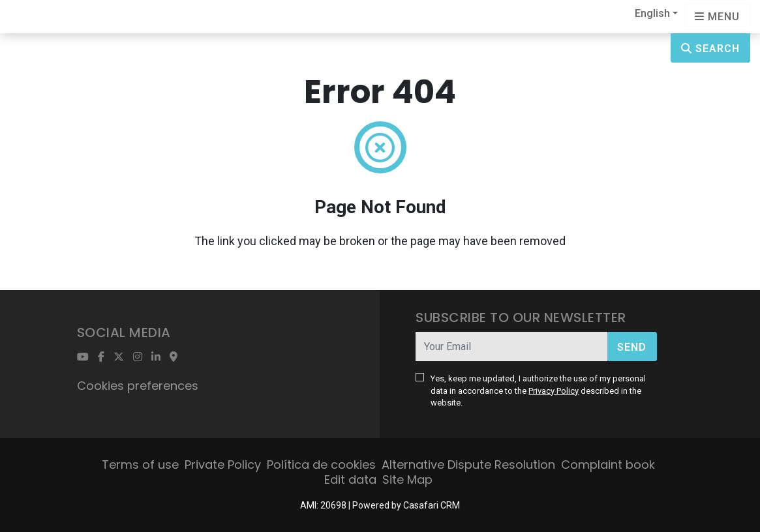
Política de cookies (321, 465)
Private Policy (223, 465)
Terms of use (140, 465)
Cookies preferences (138, 386)
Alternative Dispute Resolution (468, 465)
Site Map (407, 480)
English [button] (652, 13)
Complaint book (608, 465)
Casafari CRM (432, 505)
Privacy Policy (554, 391)
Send (632, 347)
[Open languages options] (717, 17)
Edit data (350, 480)
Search (710, 49)
